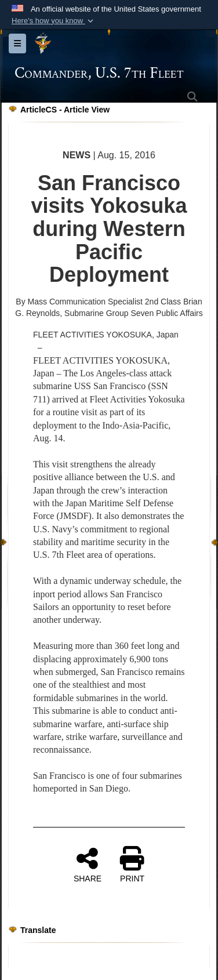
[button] (54, 21)
